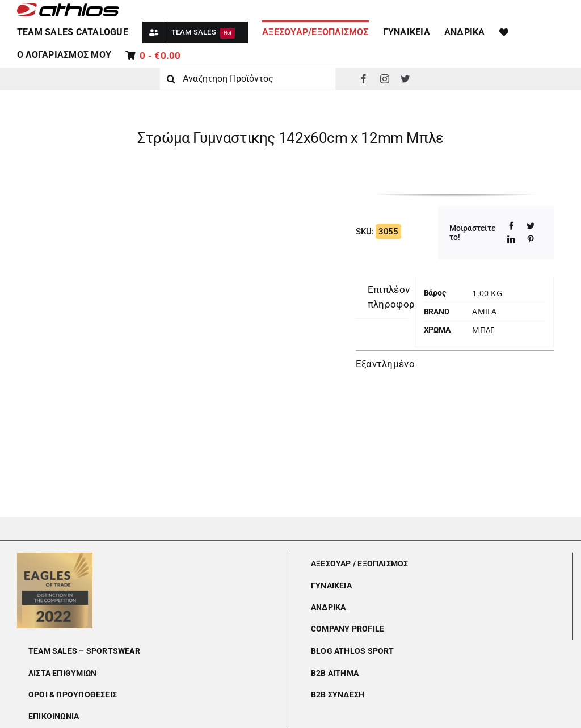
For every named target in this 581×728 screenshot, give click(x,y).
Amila (484, 311)
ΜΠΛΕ (483, 330)
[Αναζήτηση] (171, 79)
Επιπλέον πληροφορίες (398, 297)
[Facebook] (511, 226)
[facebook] (364, 79)
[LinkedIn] (511, 239)
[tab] (398, 297)
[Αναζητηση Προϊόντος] (248, 79)
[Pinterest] (531, 239)
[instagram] (385, 79)
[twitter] (405, 79)
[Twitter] (531, 226)
